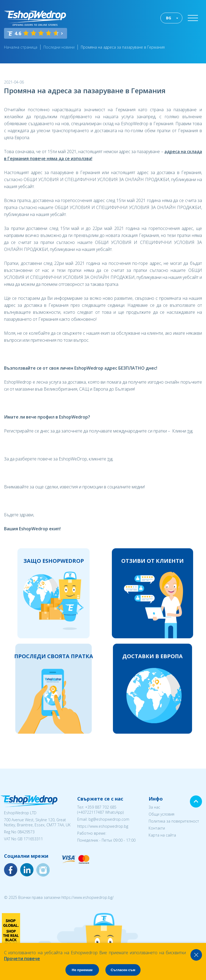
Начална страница (21, 47)
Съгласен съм (123, 970)
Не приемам (82, 970)
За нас (154, 807)
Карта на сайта (162, 835)
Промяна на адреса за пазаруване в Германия (123, 47)
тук (190, 431)
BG (169, 18)
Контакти (157, 828)
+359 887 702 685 (101, 807)
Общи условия (161, 814)
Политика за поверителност (174, 821)
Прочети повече (22, 959)
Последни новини (59, 47)
